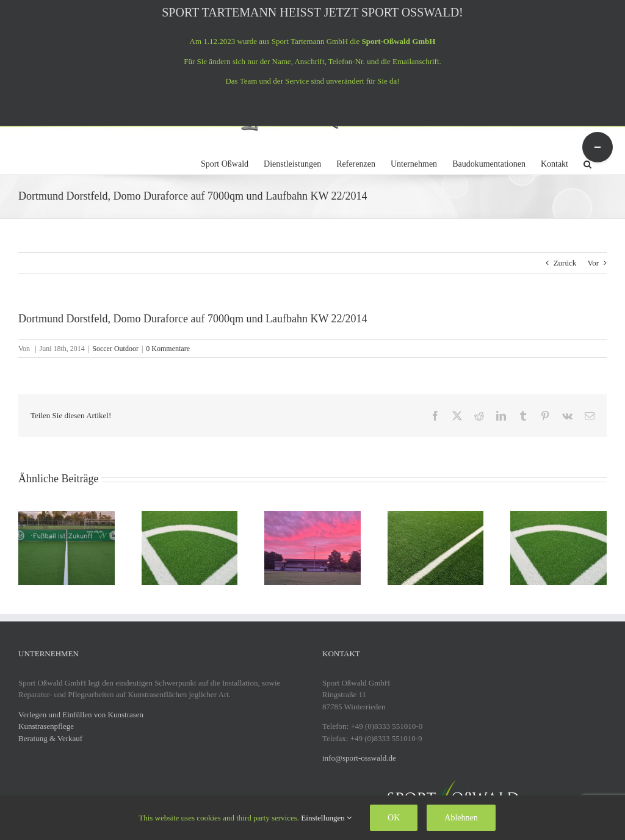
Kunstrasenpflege (46, 726)
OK (394, 818)
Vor (593, 263)
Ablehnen (461, 818)
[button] (587, 162)
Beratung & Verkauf (50, 738)
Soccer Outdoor (115, 349)
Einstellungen (326, 818)
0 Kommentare (168, 349)
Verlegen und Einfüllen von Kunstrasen (81, 715)
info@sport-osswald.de (359, 758)
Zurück (565, 263)
